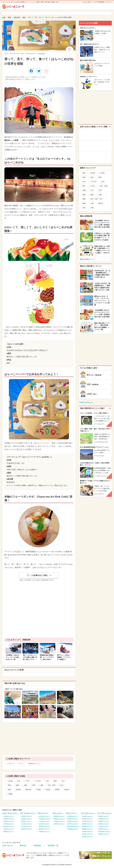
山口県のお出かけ (87, 821)
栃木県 (66, 790)
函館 (83, 203)
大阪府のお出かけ (73, 816)
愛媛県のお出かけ (87, 829)
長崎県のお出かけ (104, 821)
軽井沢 (100, 203)
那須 (9, 790)
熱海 (83, 199)
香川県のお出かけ (87, 834)
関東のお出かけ (43, 813)
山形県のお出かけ (9, 829)
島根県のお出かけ (87, 826)
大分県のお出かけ (104, 826)
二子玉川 (37, 781)
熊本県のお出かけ (104, 824)
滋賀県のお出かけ (73, 829)
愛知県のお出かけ (59, 816)
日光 (61, 785)
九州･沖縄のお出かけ (104, 813)
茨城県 (10, 794)
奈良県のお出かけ (73, 824)
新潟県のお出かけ (27, 821)
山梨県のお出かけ (27, 819)
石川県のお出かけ (27, 824)
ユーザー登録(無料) (99, 2)
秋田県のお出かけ (9, 826)
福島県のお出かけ (9, 832)
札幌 (83, 190)
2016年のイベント (34, 764)
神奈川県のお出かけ (45, 819)
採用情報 (37, 846)
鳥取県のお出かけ (87, 824)
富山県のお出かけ (27, 826)
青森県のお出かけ (9, 821)
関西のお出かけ (71, 813)
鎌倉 (17, 785)
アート (21, 764)
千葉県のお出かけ (44, 821)
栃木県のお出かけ (44, 829)
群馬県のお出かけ (44, 826)
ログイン (109, 2)
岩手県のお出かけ (9, 824)
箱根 (25, 785)
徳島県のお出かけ (87, 837)
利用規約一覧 (53, 846)
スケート (11, 764)
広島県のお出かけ (87, 816)
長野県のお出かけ (27, 816)
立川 (63, 781)
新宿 (55, 781)
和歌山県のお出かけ (73, 826)
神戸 (83, 186)
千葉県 (38, 790)
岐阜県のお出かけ (59, 819)
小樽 (91, 203)
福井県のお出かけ (27, 829)
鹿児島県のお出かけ (104, 832)
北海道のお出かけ (9, 816)
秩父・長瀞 (51, 785)
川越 (41, 785)
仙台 (91, 177)
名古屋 (92, 173)
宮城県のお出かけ (9, 819)
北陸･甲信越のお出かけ (28, 813)
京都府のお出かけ (73, 819)
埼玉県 (47, 790)
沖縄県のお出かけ (104, 834)
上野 (47, 781)
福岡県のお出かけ (104, 816)
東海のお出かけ (58, 813)
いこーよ (8, 2)
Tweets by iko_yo (86, 402)
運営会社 (23, 846)
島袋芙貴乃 (42, 54)
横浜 (9, 785)
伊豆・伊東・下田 (96, 199)
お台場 (10, 781)
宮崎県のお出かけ (104, 829)
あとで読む (88, 2)
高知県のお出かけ (87, 832)
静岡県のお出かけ (59, 824)
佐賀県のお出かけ (104, 819)
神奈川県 (28, 790)
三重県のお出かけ (59, 821)
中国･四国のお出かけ (88, 813)
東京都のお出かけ (44, 816)
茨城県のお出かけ (44, 832)
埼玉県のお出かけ (44, 824)
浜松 (83, 208)
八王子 (27, 781)
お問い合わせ (7, 846)
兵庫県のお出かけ (73, 821)
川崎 (33, 785)
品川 (18, 781)
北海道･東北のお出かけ (10, 813)
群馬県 (57, 790)
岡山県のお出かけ (87, 819)
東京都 (18, 790)
